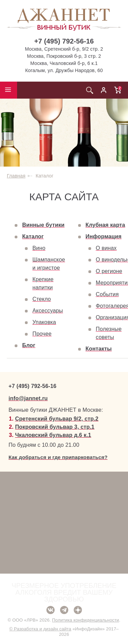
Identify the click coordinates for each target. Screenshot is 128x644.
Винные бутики (43, 225)
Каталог (33, 236)
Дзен (78, 610)
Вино (39, 248)
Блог (29, 345)
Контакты (99, 349)
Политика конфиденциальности (86, 620)
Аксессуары (48, 311)
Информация (104, 236)
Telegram (64, 610)
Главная (16, 176)
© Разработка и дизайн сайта (40, 629)
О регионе (109, 271)
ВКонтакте (51, 610)
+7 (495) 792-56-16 (64, 41)
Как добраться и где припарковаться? (58, 457)
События (107, 294)
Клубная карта (105, 225)
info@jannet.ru (28, 398)
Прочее (42, 334)
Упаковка (44, 322)
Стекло (42, 299)
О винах (106, 248)
